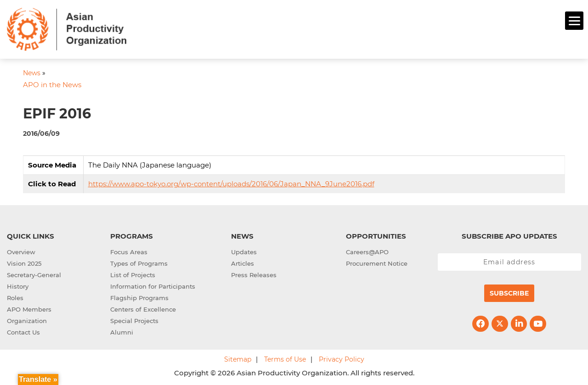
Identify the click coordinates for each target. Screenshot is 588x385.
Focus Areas (129, 251)
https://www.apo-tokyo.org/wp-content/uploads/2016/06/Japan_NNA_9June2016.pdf (231, 182)
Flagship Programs (139, 296)
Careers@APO (367, 251)
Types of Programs (139, 262)
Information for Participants (153, 285)
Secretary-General (34, 273)
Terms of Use (285, 358)
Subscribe (509, 292)
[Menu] (574, 21)
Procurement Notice (377, 262)
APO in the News (52, 84)
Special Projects (134, 319)
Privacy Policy (342, 358)
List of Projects (133, 273)
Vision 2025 (24, 262)
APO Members (29, 308)
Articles (243, 262)
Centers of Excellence (143, 308)
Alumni (122, 331)
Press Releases (254, 273)
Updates (244, 251)
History (18, 285)
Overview (21, 251)
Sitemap (238, 358)
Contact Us (23, 331)
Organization (27, 319)
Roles (15, 296)
